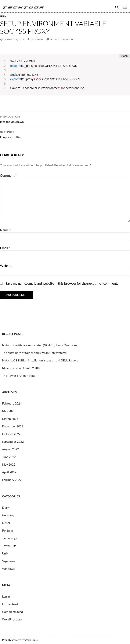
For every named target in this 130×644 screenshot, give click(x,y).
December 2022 (13, 426)
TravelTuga (9, 546)
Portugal (8, 530)
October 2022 (11, 434)
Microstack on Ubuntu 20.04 (21, 368)
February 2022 (12, 480)
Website (6, 265)
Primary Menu (125, 7)
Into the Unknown (65, 119)
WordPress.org (12, 619)
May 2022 (9, 464)
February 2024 (12, 403)
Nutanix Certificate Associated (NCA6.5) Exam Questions (40, 345)
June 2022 (9, 457)
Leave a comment (62, 39)
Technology (10, 538)
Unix (3, 16)
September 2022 (13, 442)
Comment (8, 175)
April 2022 (9, 472)
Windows (8, 569)
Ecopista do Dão (65, 134)
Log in (6, 596)
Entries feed (10, 604)
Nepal (6, 523)
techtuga (37, 39)
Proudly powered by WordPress (20, 640)
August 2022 (10, 449)
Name (5, 230)
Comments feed (12, 612)
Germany (8, 515)
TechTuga (23, 7)
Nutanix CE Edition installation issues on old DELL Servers (40, 360)
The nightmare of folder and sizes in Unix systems (34, 353)
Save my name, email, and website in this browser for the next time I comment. (62, 283)
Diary (6, 507)
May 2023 (9, 411)
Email (5, 248)
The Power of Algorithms (19, 376)
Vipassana (9, 561)
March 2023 (10, 419)
